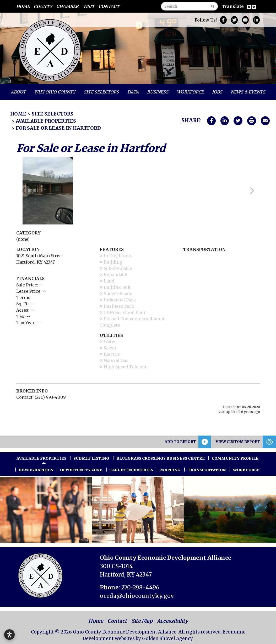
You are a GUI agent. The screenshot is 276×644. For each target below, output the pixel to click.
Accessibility (172, 621)
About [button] (18, 92)
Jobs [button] (217, 92)
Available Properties (41, 458)
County (43, 6)
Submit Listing (91, 458)
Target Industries (131, 470)
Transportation (207, 470)
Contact (109, 6)
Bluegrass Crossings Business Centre (161, 458)
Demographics (36, 470)
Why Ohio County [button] (55, 92)
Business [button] (158, 92)
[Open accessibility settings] (9, 635)
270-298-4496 (140, 587)
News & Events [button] (248, 92)
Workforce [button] (190, 92)
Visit (89, 6)
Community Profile (235, 458)
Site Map (142, 621)
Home (23, 6)
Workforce (246, 470)
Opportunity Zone (81, 470)
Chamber (67, 6)
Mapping (170, 470)
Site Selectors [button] (101, 92)
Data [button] (133, 92)
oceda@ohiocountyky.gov (137, 596)
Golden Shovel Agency (167, 638)
